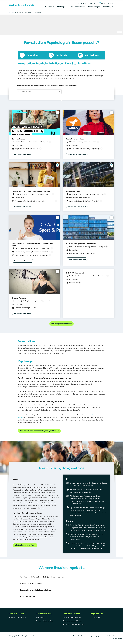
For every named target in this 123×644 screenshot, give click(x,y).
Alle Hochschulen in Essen (25, 545)
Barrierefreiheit (107, 636)
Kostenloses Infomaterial (23, 154)
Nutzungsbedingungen (94, 636)
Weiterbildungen (94, 7)
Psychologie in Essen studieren (32, 583)
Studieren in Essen (27, 596)
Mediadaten (40, 618)
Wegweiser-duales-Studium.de (74, 621)
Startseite (11, 12)
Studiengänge (62, 7)
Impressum (66, 636)
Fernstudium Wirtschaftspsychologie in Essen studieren (42, 577)
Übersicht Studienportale (17, 618)
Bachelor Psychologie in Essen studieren (36, 590)
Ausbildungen (108, 7)
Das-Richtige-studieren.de (72, 618)
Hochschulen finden (78, 7)
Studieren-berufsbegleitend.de (73, 624)
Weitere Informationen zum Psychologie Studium (39, 431)
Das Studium (49, 7)
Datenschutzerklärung (78, 636)
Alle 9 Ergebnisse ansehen (61, 324)
